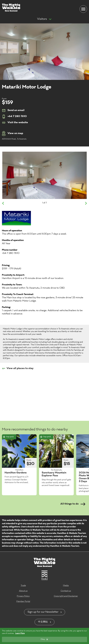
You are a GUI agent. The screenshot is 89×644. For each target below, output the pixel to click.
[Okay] (44, 639)
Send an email (13, 111)
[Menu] (83, 9)
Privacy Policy (23, 596)
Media (66, 586)
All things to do (73, 504)
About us (23, 591)
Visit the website (15, 123)
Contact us (66, 591)
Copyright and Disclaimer (66, 596)
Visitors (42, 19)
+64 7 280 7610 (14, 117)
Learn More (20, 634)
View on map (13, 134)
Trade (23, 586)
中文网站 (43, 622)
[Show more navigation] (50, 19)
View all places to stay (18, 368)
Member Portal (23, 602)
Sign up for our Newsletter (43, 612)
